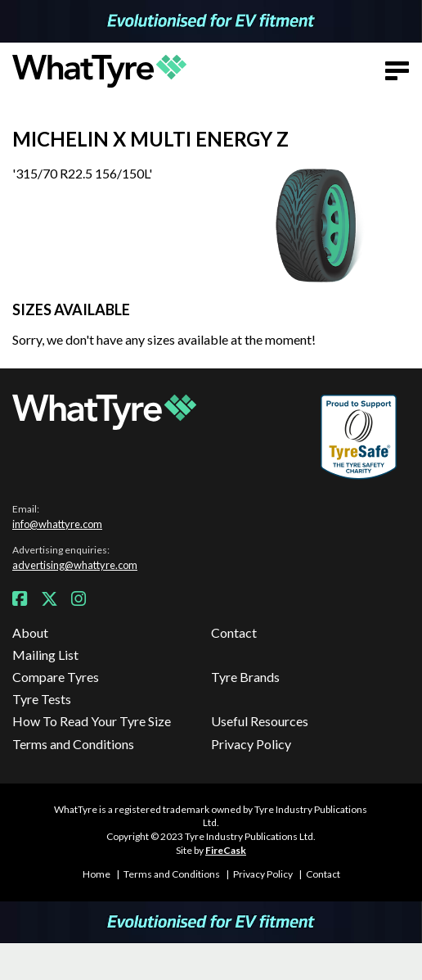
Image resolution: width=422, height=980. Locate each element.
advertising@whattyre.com (75, 565)
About (30, 632)
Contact (234, 632)
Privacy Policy (251, 744)
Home (97, 874)
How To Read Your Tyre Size (92, 721)
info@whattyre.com (57, 524)
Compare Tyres (56, 677)
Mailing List (45, 655)
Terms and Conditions (73, 744)
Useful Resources (260, 721)
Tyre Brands (245, 677)
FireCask (226, 850)
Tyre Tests (42, 699)
